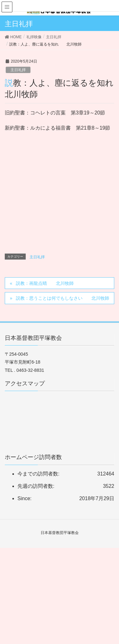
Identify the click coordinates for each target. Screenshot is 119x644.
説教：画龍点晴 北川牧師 (45, 283)
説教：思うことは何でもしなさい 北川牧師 (63, 298)
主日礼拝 (18, 70)
